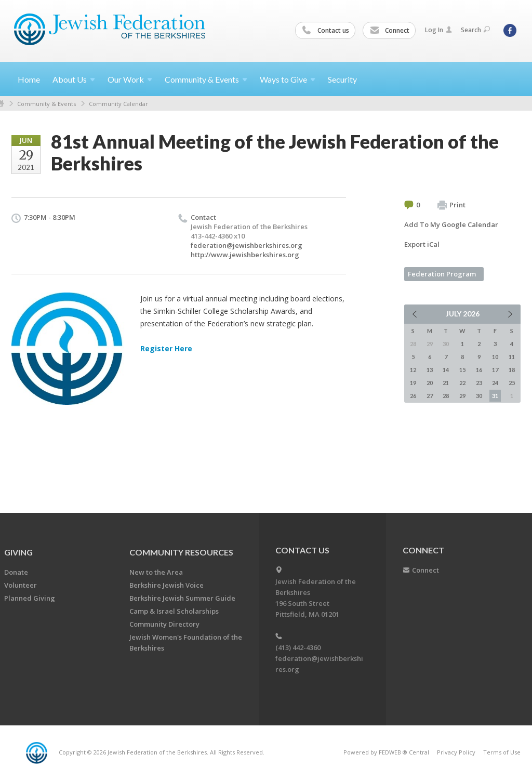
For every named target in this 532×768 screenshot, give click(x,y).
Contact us (326, 31)
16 (479, 370)
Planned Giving (30, 598)
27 (430, 396)
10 (495, 357)
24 (495, 383)
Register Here (166, 348)
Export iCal (422, 244)
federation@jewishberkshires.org (247, 245)
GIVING (18, 552)
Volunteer (21, 585)
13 (430, 370)
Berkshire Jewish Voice (167, 585)
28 (446, 396)
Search (475, 30)
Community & (206, 79)
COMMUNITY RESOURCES (181, 552)
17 (495, 370)
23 (479, 383)
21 (446, 383)
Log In (438, 30)
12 (413, 370)
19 (413, 383)
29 (462, 396)
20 (430, 383)
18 (512, 370)
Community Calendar (118, 104)
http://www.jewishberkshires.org (245, 255)
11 (512, 357)
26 (413, 396)
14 (446, 370)
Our (130, 79)
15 (462, 370)
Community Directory (164, 624)
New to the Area (156, 572)
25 (512, 383)
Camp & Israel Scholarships (174, 611)
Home (29, 79)
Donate (16, 572)
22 (462, 383)
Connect (390, 31)
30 (479, 396)
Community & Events (46, 104)
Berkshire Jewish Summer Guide (182, 598)
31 (495, 396)
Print (451, 205)
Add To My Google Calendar (451, 224)
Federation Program (442, 274)
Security (342, 79)
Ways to (288, 79)
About (74, 79)
